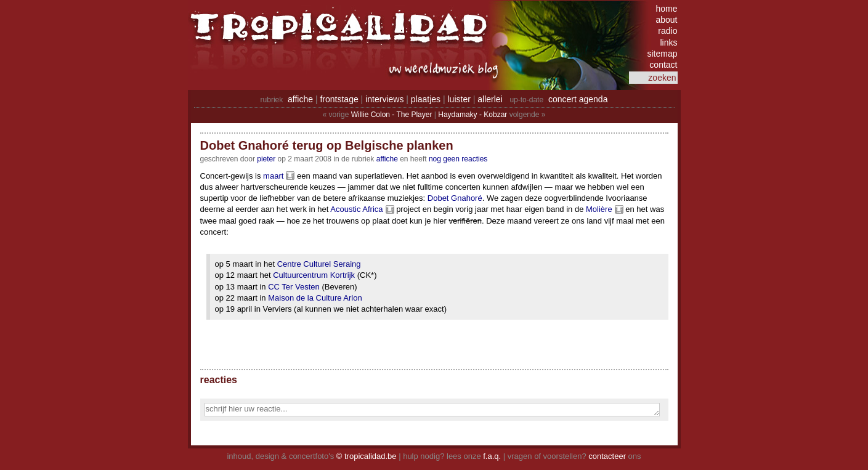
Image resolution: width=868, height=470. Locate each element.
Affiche (387, 159)
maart (273, 176)
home (666, 9)
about (666, 20)
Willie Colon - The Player (392, 115)
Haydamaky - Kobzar (473, 115)
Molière (599, 209)
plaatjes (426, 99)
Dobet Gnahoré (455, 198)
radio (667, 31)
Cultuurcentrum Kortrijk (314, 275)
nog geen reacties (458, 159)
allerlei (490, 99)
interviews (384, 99)
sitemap (662, 54)
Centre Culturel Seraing (319, 264)
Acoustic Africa (356, 209)
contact (663, 65)
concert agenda (578, 99)
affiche (300, 99)
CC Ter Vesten (294, 287)
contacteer (607, 456)
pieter (266, 159)
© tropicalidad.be (367, 456)
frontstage (339, 99)
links (668, 43)
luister (459, 99)
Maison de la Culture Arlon (315, 298)
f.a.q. (492, 456)
